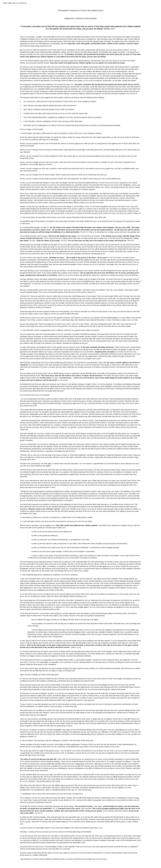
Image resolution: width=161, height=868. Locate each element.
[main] (80, 437)
